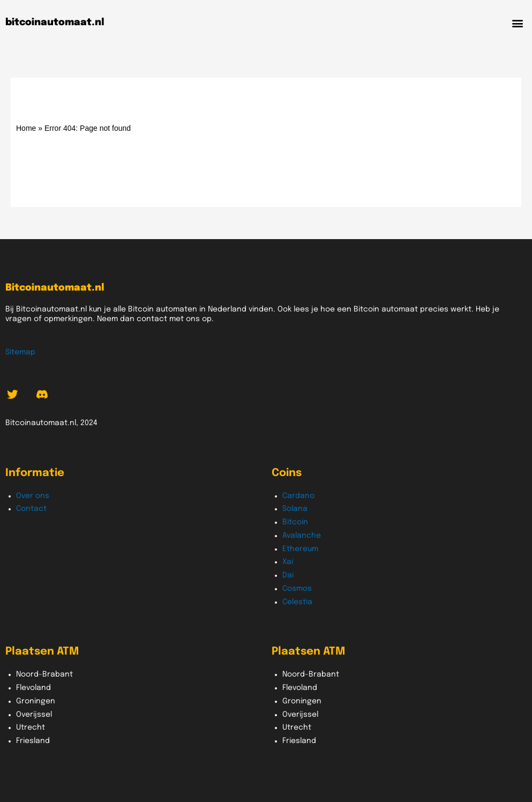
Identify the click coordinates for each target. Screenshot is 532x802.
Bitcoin (295, 522)
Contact (31, 509)
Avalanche (302, 536)
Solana (295, 509)
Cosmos (297, 589)
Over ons (33, 496)
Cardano (298, 496)
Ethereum (300, 549)
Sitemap (20, 352)
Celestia (297, 602)
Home (26, 128)
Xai (288, 562)
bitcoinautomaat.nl (55, 23)
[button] (518, 23)
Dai (288, 575)
